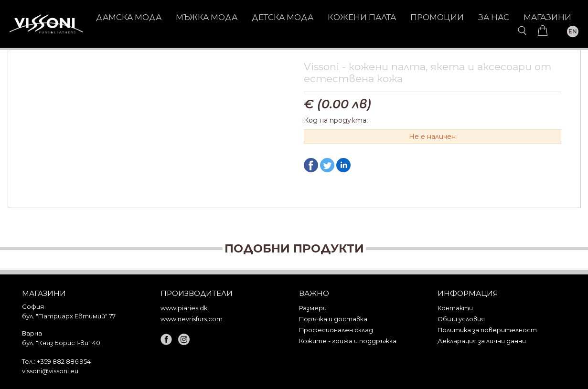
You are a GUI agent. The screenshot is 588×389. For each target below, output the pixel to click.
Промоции (437, 17)
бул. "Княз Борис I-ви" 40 (61, 343)
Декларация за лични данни (482, 341)
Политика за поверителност (487, 330)
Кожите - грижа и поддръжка (348, 341)
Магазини (547, 17)
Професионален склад (336, 330)
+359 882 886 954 (64, 361)
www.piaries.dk (184, 308)
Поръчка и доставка (333, 319)
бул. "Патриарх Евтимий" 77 (69, 316)
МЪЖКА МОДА (207, 17)
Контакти (455, 308)
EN (573, 31)
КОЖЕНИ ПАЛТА (362, 17)
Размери (313, 308)
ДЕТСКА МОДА (283, 17)
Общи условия (461, 319)
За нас (494, 17)
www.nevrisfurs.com (192, 319)
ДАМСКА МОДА (129, 17)
